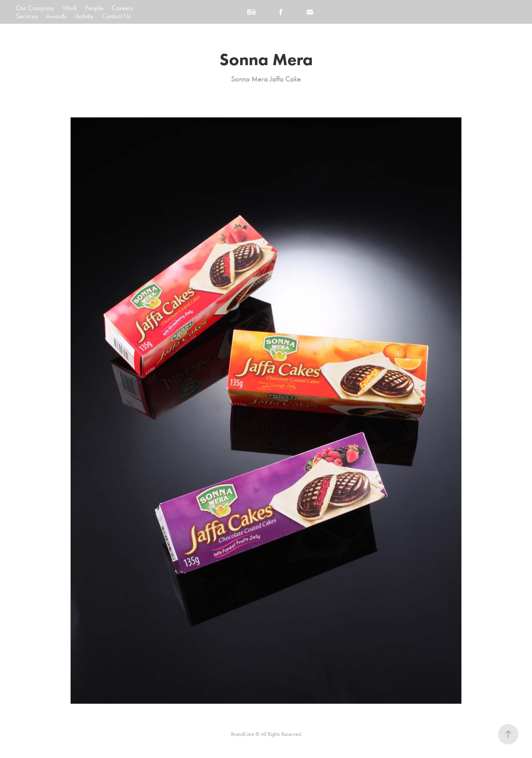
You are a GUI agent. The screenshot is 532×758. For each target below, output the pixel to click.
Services (27, 16)
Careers (122, 8)
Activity (84, 16)
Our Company (35, 8)
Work (70, 8)
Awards (56, 16)
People (94, 8)
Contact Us (116, 16)
